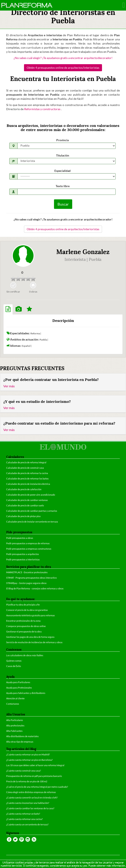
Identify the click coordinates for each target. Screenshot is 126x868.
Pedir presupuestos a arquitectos (23, 554)
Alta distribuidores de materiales (22, 736)
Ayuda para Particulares (18, 682)
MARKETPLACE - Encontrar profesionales (27, 572)
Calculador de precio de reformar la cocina (27, 473)
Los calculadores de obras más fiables (25, 655)
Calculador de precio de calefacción (24, 489)
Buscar (63, 204)
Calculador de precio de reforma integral (26, 462)
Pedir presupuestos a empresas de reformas (28, 543)
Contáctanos (13, 704)
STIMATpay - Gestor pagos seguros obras (26, 583)
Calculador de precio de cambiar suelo (25, 505)
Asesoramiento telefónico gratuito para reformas (31, 615)
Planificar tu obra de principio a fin (23, 605)
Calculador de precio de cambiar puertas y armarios (32, 511)
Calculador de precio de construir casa (25, 468)
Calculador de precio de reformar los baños (27, 479)
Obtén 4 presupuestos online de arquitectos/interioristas (63, 68)
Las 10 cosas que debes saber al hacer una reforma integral (35, 765)
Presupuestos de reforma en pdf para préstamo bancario (34, 776)
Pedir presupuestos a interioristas (23, 559)
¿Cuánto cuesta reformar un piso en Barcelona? (29, 760)
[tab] (8, 309)
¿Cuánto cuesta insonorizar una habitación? (28, 803)
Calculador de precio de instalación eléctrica (28, 484)
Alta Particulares (15, 720)
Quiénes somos (14, 661)
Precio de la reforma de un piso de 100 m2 (27, 781)
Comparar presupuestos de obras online (26, 626)
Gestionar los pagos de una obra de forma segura (30, 637)
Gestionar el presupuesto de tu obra (24, 631)
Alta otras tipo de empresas (20, 742)
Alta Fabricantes (14, 731)
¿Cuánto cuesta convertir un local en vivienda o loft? (32, 798)
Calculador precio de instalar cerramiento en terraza (32, 522)
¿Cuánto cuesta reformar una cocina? (24, 819)
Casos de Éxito (14, 666)
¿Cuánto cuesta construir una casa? (23, 771)
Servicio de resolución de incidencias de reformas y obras (34, 642)
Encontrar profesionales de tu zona (23, 621)
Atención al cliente (15, 698)
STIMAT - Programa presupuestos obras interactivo (31, 578)
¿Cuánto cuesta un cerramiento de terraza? (27, 824)
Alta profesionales (15, 725)
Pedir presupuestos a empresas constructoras (29, 549)
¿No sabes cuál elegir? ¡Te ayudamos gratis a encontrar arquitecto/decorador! (63, 58)
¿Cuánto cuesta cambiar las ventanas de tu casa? (30, 808)
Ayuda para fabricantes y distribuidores (26, 693)
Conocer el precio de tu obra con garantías (27, 610)
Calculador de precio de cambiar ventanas (27, 500)
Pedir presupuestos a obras (20, 538)
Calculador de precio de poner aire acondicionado (31, 495)
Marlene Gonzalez (83, 252)
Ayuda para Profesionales (19, 688)
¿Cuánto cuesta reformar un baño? (23, 814)
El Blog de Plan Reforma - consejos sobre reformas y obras (35, 588)
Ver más (9, 386)
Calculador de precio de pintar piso (23, 516)
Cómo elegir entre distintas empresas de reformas (31, 792)
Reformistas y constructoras (43, 109)
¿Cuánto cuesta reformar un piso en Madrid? (28, 754)
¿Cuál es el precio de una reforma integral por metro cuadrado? (37, 787)
